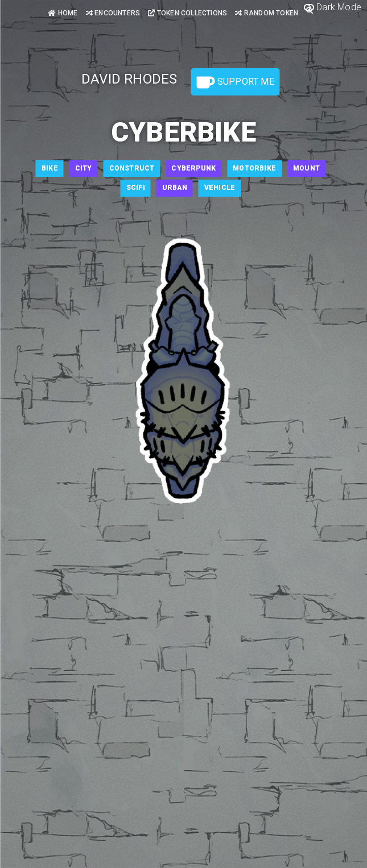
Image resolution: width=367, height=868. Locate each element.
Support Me (236, 82)
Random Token (267, 13)
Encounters (113, 13)
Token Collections (187, 13)
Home (63, 13)
